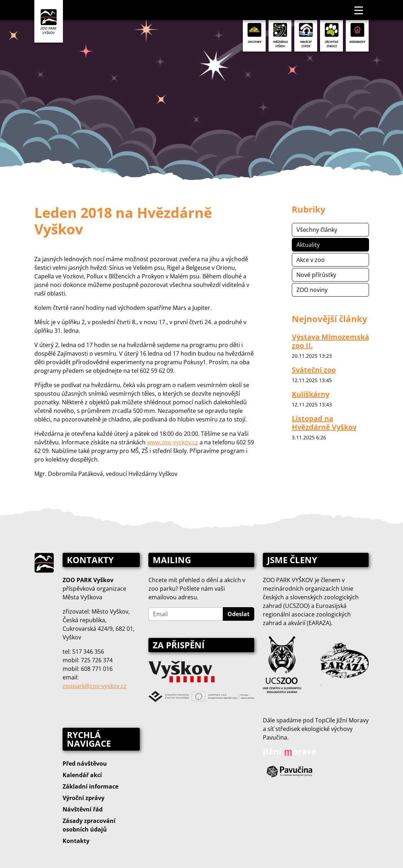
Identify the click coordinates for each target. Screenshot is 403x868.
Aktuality (308, 245)
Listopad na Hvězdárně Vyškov (324, 423)
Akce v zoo (311, 260)
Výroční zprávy (83, 798)
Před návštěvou (85, 764)
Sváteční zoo (314, 370)
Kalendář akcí (82, 775)
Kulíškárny (311, 394)
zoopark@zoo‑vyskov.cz (94, 686)
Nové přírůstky (316, 275)
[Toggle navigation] (359, 10)
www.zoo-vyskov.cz (173, 442)
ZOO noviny (312, 290)
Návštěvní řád (83, 809)
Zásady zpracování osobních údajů (89, 825)
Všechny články (317, 230)
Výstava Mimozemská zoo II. (330, 341)
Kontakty (76, 841)
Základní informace (90, 786)
